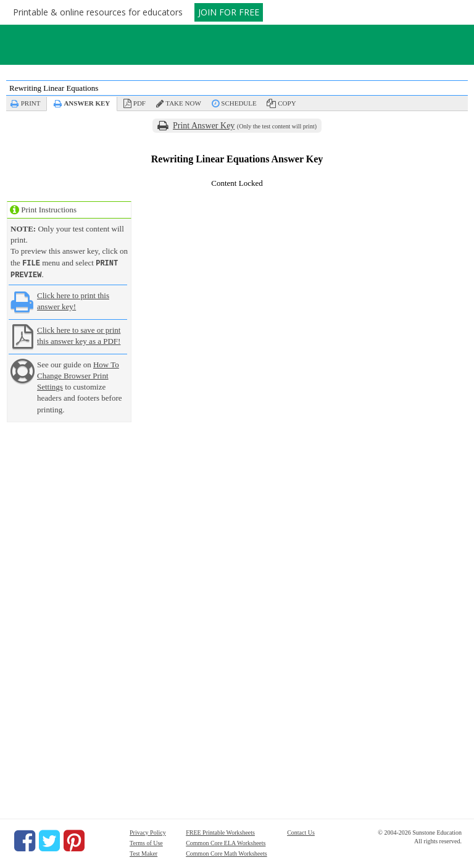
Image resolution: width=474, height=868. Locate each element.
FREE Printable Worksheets (220, 831)
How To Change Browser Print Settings (78, 374)
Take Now (183, 103)
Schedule (239, 103)
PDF (139, 103)
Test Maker (143, 852)
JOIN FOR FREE (229, 12)
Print (31, 103)
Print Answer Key (204, 126)
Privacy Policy (148, 831)
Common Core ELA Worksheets (226, 842)
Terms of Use (146, 842)
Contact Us (301, 831)
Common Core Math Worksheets (227, 852)
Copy (287, 103)
